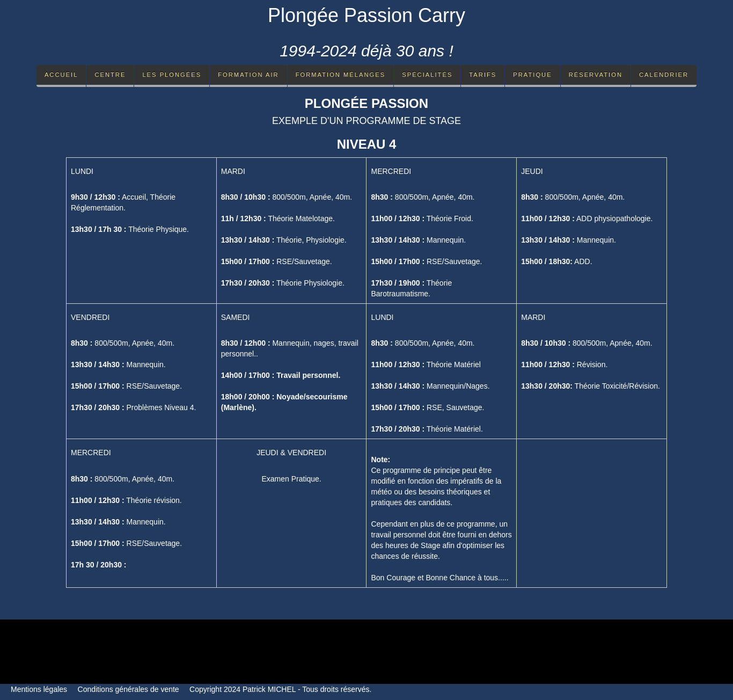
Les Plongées (172, 75)
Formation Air (248, 75)
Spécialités (427, 75)
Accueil (61, 75)
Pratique (532, 75)
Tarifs (483, 75)
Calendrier (664, 75)
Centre (110, 75)
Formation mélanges (341, 75)
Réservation (596, 75)
